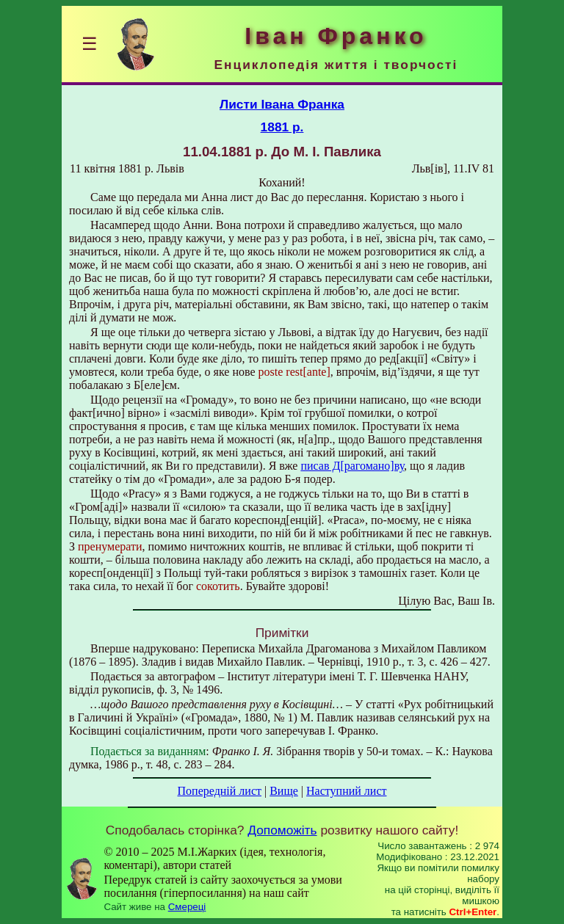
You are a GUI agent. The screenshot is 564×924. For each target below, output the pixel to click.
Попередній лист (220, 791)
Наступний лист (346, 791)
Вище (284, 791)
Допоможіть (282, 830)
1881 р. (282, 127)
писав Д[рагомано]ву (352, 466)
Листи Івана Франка (282, 104)
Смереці (187, 907)
